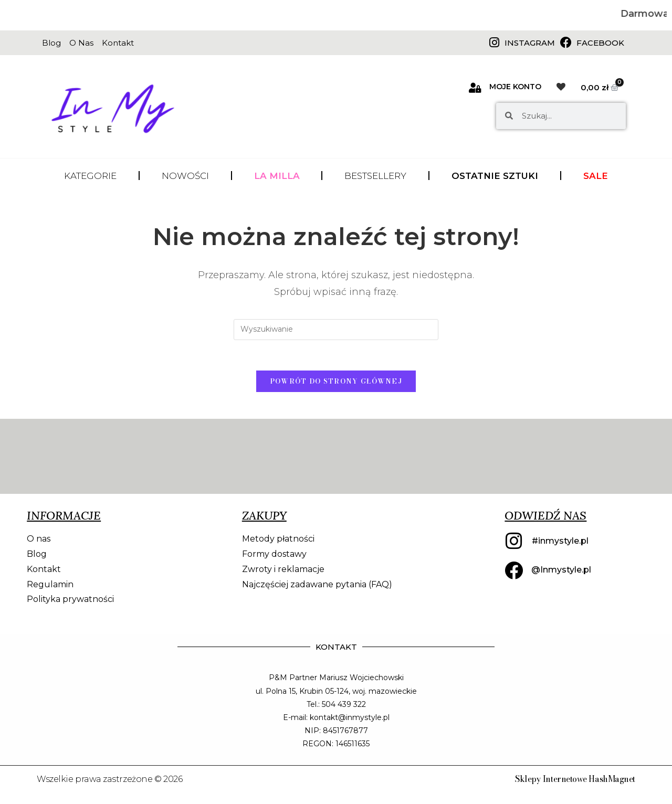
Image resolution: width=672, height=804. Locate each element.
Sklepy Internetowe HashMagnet (575, 780)
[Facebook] (566, 43)
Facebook (600, 43)
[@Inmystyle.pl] (514, 572)
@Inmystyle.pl (561, 571)
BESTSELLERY (375, 176)
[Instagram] (494, 43)
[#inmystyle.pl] (514, 543)
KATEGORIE (90, 176)
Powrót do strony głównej (336, 383)
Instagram (530, 43)
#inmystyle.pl (560, 542)
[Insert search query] (336, 330)
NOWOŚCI (185, 176)
